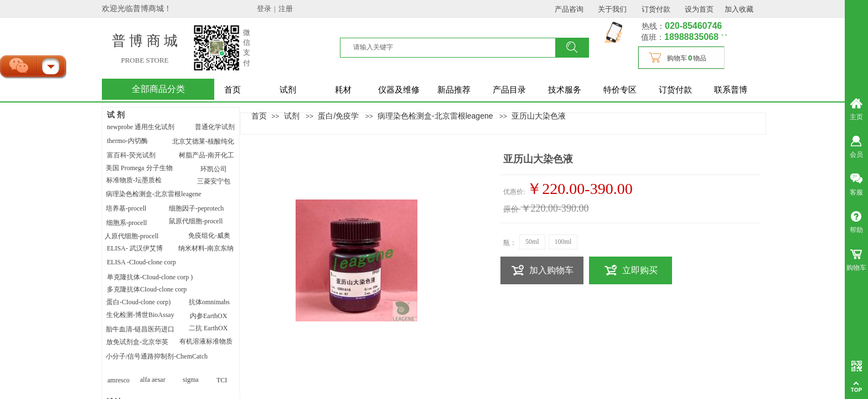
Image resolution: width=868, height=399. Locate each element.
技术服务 (565, 90)
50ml (532, 242)
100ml (563, 242)
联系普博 (731, 90)
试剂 (288, 90)
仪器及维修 (399, 90)
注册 (286, 9)
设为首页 (699, 9)
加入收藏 (739, 9)
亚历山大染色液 (539, 116)
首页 (232, 90)
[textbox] (454, 47)
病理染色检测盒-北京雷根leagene (435, 116)
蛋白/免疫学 (338, 116)
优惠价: (514, 192)
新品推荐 (454, 90)
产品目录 (509, 90)
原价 (511, 209)
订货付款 (675, 90)
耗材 (343, 90)
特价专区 (620, 90)
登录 (264, 9)
